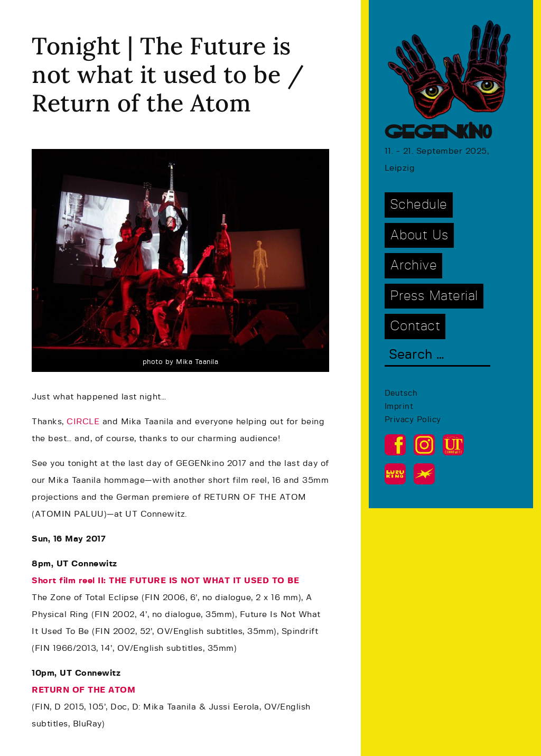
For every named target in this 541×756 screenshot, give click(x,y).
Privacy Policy (413, 420)
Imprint (399, 407)
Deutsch (401, 393)
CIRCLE (83, 422)
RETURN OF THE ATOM (83, 690)
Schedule (419, 205)
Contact (415, 326)
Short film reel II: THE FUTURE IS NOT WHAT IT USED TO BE (165, 581)
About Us (419, 235)
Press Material (434, 296)
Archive (414, 265)
